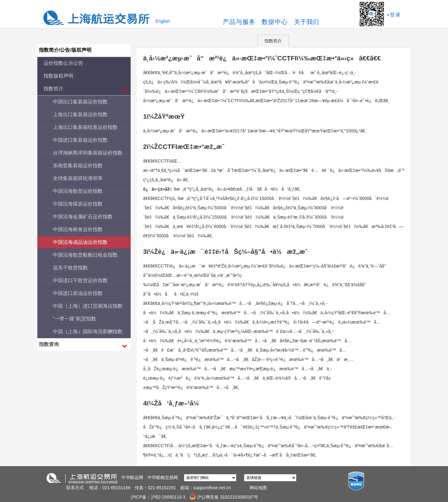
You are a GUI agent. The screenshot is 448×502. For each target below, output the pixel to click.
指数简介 (273, 41)
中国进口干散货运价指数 (80, 280)
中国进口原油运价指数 (78, 293)
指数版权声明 (58, 76)
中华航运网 (132, 477)
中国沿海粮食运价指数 (78, 229)
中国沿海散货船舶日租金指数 (85, 255)
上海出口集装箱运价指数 (80, 114)
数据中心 (275, 22)
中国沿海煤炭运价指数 (78, 204)
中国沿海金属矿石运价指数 (83, 217)
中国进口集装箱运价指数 (80, 140)
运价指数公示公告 (63, 63)
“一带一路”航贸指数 (75, 319)
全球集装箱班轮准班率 (78, 178)
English (163, 21)
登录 (395, 15)
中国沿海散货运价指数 (78, 191)
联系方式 (75, 488)
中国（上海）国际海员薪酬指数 (88, 332)
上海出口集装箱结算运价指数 (85, 127)
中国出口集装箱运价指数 (80, 102)
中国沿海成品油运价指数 (80, 242)
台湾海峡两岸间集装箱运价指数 (88, 153)
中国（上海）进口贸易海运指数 (88, 306)
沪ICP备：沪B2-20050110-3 (159, 497)
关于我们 (306, 22)
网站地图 (258, 488)
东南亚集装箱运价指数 (78, 166)
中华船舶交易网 (163, 477)
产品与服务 (239, 22)
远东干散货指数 (70, 268)
